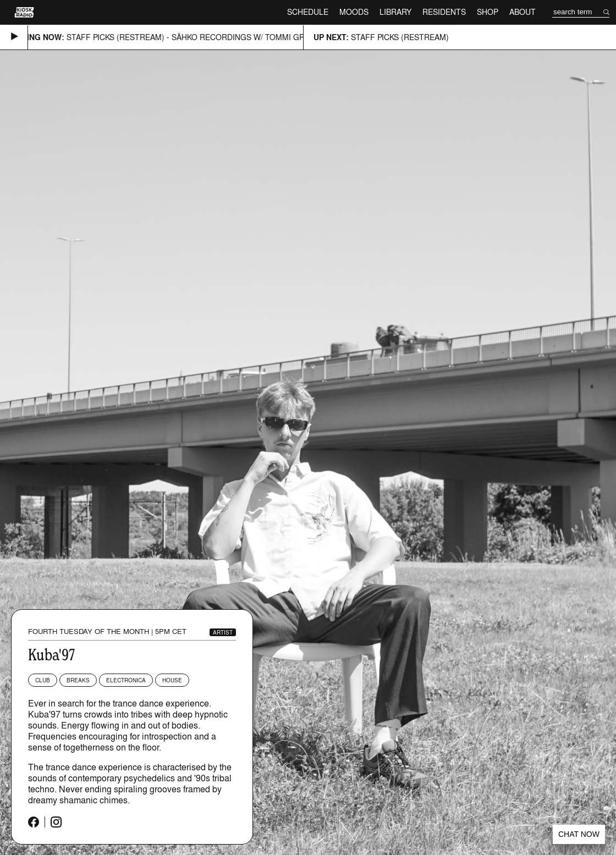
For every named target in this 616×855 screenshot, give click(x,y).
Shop (488, 12)
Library (395, 12)
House (172, 680)
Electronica (126, 680)
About (522, 12)
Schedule (308, 12)
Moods (354, 12)
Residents (444, 12)
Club (43, 680)
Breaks (78, 680)
